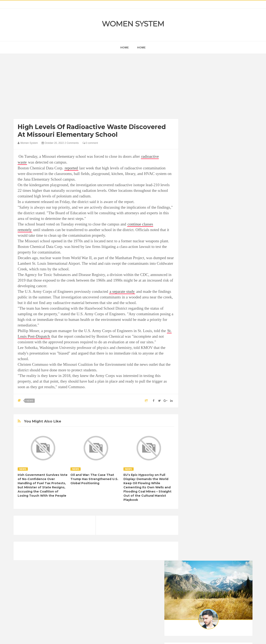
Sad (230, 547)
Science (195, 554)
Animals (210, 511)
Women (223, 554)
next (192, 267)
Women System (133, 24)
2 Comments (72, 143)
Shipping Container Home (208, 471)
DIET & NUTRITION (202, 525)
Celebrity (209, 518)
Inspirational (197, 540)
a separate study (122, 291)
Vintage (209, 554)
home (125, 47)
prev (189, 267)
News (30, 401)
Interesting (216, 540)
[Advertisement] (96, 87)
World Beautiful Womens (205, 561)
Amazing (195, 511)
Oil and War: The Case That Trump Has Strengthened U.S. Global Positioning (94, 479)
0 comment (90, 143)
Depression (226, 518)
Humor (222, 533)
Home (141, 47)
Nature (194, 547)
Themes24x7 (145, 637)
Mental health (235, 540)
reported (71, 168)
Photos (219, 547)
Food (222, 525)
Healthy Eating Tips (201, 533)
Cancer (194, 518)
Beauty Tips (227, 511)
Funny (234, 525)
